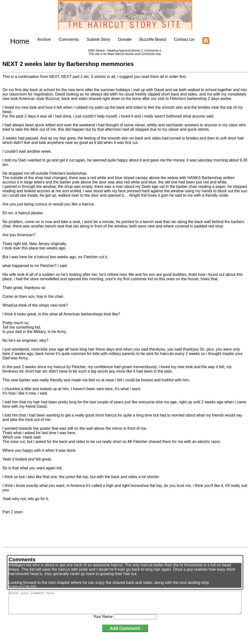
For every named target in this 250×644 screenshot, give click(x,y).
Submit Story (90, 39)
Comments (61, 39)
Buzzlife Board (145, 39)
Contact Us (176, 39)
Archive (36, 39)
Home (16, 39)
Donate (117, 39)
